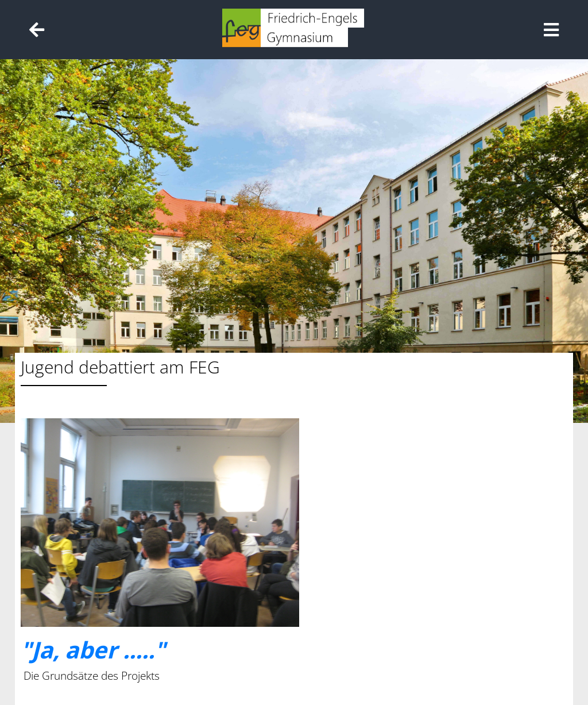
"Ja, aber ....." (93, 650)
